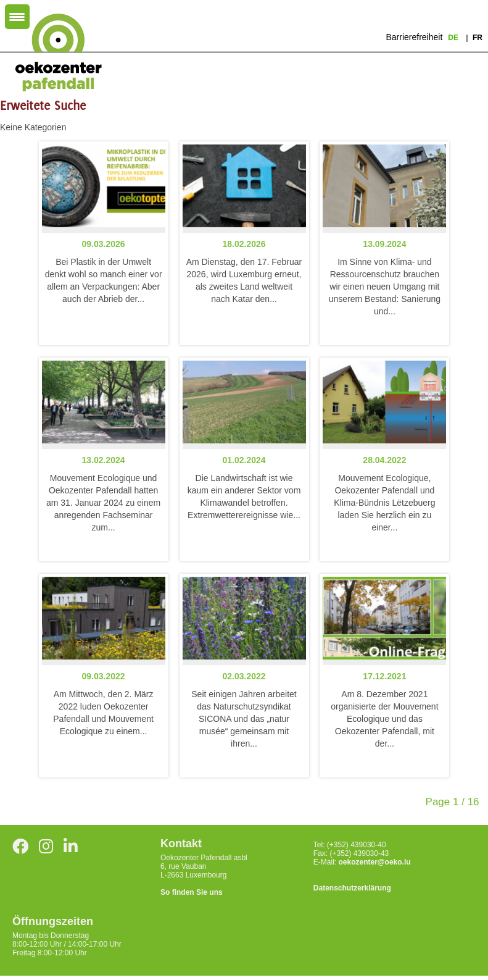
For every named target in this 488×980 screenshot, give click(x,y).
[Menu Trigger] (17, 17)
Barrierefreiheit (414, 37)
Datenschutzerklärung (352, 888)
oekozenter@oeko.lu (375, 862)
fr (478, 38)
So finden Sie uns (192, 892)
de (454, 38)
